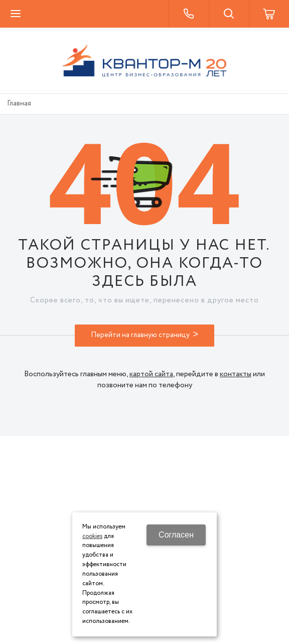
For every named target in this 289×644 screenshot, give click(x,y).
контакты (236, 374)
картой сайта (151, 374)
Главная (19, 103)
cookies (92, 536)
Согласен (176, 535)
